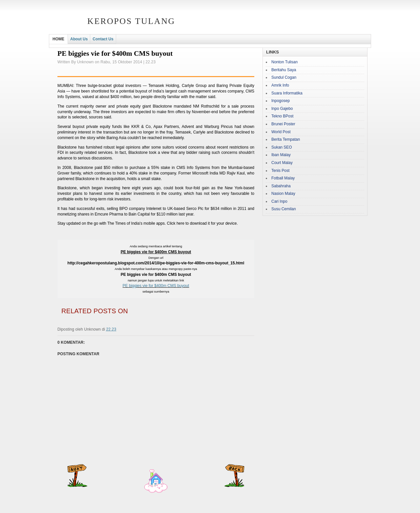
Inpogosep (281, 101)
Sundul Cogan (284, 77)
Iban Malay (281, 155)
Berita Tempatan (286, 139)
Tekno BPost (282, 116)
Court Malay (282, 163)
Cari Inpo (279, 201)
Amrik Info (280, 85)
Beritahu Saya (284, 70)
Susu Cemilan (284, 209)
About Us (79, 39)
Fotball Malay (283, 178)
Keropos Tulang (131, 21)
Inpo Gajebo (282, 109)
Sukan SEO (282, 147)
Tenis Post (280, 171)
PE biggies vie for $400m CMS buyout (156, 286)
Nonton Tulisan (284, 62)
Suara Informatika (287, 93)
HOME (58, 39)
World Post (281, 132)
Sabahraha (281, 186)
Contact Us (103, 39)
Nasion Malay (283, 194)
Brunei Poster (283, 124)
